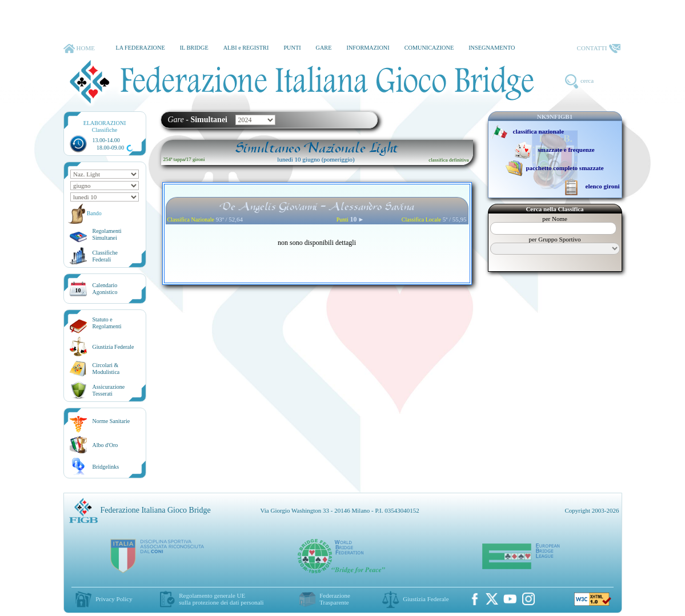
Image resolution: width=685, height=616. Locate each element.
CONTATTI (599, 49)
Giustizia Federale (113, 347)
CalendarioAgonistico (105, 289)
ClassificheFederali (105, 256)
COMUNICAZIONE (429, 48)
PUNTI (292, 48)
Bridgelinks (106, 467)
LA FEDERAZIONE (140, 48)
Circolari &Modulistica (106, 369)
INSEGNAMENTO (492, 48)
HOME (79, 49)
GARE (324, 48)
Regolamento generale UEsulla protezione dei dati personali (221, 599)
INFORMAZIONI (368, 48)
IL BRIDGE (194, 48)
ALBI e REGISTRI (246, 48)
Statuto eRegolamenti (107, 323)
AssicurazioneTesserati (109, 390)
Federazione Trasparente (335, 599)
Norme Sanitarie (111, 421)
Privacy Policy (114, 599)
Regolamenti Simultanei (107, 234)
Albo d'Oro (105, 445)
